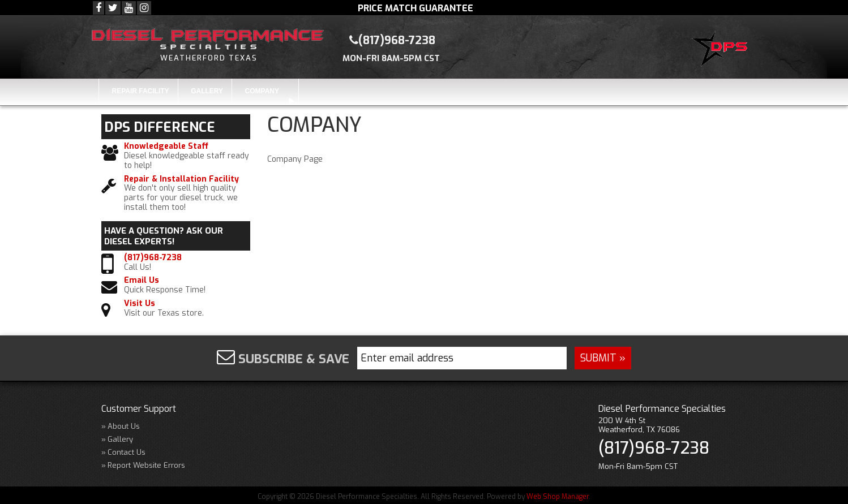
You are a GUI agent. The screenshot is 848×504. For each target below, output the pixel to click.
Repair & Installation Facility (181, 180)
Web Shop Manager (558, 497)
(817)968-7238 (153, 258)
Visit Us (140, 304)
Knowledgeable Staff (166, 147)
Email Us (142, 281)
